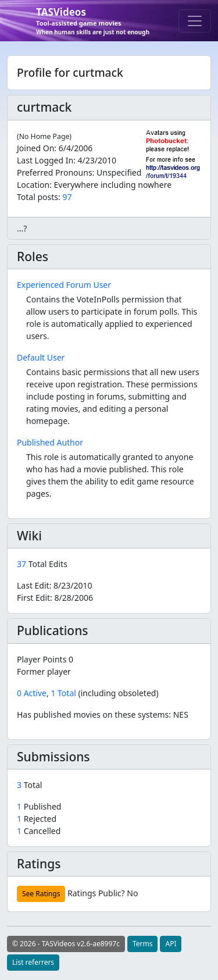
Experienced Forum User (64, 285)
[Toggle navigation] (195, 21)
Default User (41, 357)
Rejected (37, 819)
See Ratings (41, 894)
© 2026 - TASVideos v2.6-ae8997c (66, 944)
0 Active (32, 693)
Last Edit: (55, 585)
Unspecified (119, 172)
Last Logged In (45, 160)
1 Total (63, 693)
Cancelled (39, 831)
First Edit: (55, 598)
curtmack (44, 107)
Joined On (35, 148)
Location (33, 185)
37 (23, 564)
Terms (143, 944)
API (171, 944)
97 (67, 197)
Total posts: (39, 197)
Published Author (50, 442)
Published (39, 806)
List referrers (33, 962)
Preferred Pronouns (55, 172)
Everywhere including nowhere (113, 185)
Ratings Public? (96, 893)
